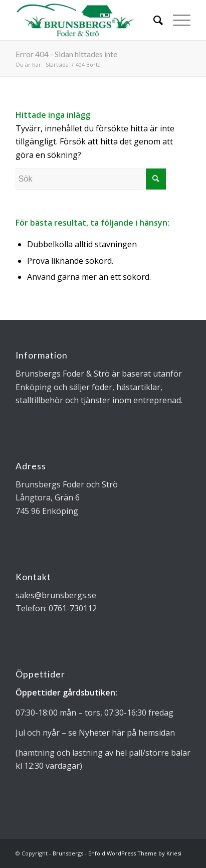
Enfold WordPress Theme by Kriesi (135, 853)
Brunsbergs (68, 853)
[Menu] (177, 20)
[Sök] (153, 20)
